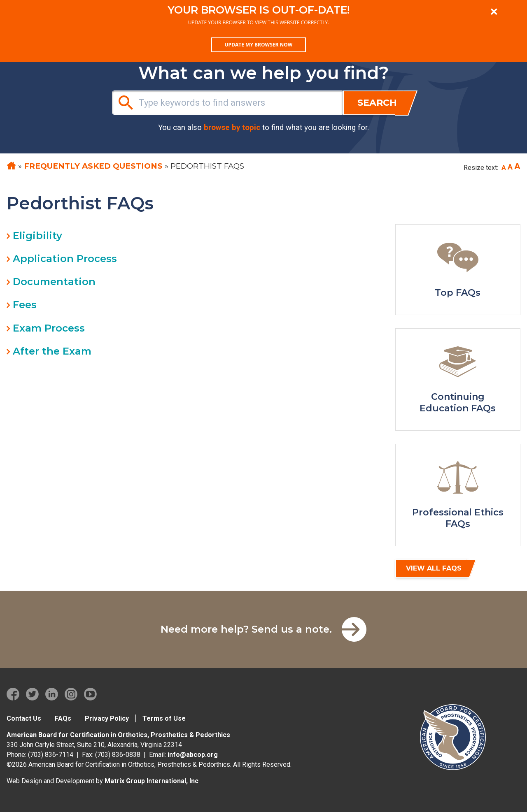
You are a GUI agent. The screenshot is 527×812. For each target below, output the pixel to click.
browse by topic (232, 128)
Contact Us (24, 718)
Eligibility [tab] (37, 235)
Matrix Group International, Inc (152, 781)
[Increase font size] (517, 167)
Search (377, 103)
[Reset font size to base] (510, 167)
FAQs (63, 718)
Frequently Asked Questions (93, 166)
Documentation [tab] (54, 282)
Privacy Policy (107, 718)
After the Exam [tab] (52, 351)
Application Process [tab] (65, 259)
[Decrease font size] (504, 168)
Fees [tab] (25, 305)
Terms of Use (164, 718)
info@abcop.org (193, 755)
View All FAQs (434, 568)
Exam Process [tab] (49, 328)
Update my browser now (259, 45)
